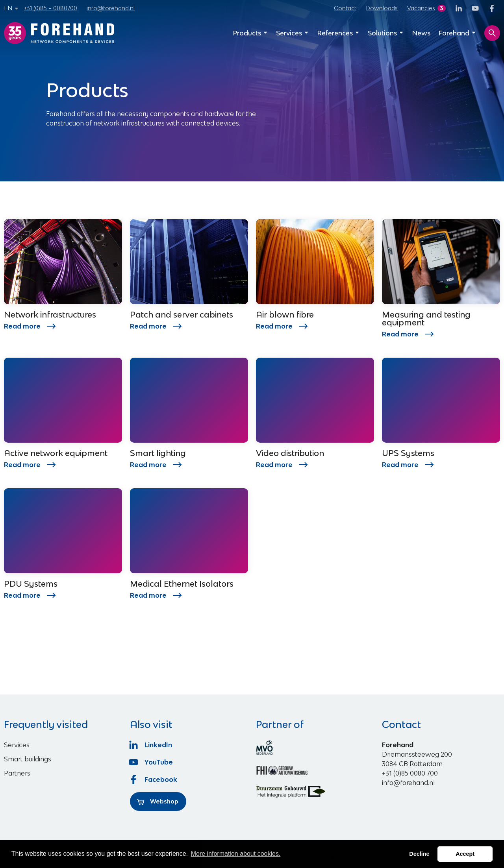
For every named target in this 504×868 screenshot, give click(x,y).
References (338, 33)
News (421, 33)
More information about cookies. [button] (236, 854)
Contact (345, 8)
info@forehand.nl (111, 8)
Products (250, 33)
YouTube (151, 762)
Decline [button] (419, 854)
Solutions (386, 33)
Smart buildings (28, 759)
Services (293, 33)
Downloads (382, 8)
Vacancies (421, 8)
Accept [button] (465, 854)
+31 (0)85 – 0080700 (51, 8)
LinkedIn (151, 745)
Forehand (457, 33)
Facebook (154, 779)
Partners (17, 773)
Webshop (157, 802)
